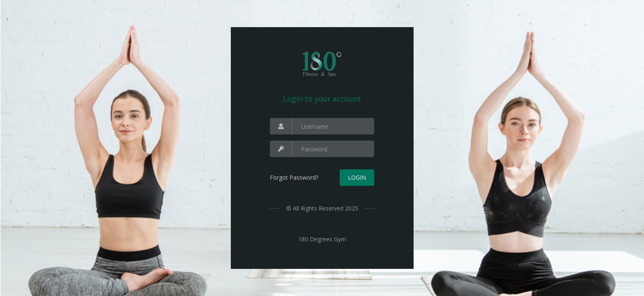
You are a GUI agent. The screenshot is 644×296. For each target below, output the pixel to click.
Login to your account (322, 99)
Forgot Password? (294, 177)
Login (357, 177)
